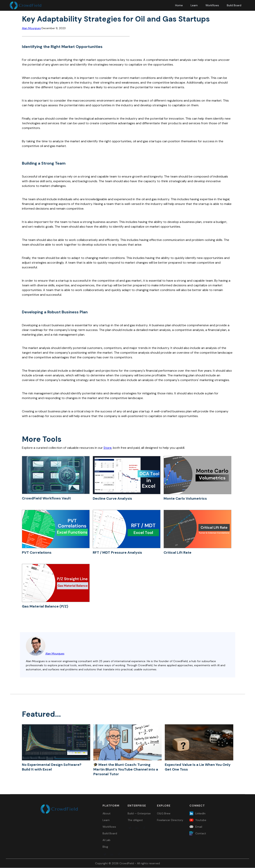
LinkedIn (200, 813)
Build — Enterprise (139, 813)
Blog (105, 847)
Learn (194, 5)
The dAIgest (135, 820)
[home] (25, 5)
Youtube (201, 820)
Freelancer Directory (170, 820)
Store (108, 448)
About (107, 813)
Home (179, 5)
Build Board (234, 5)
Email (199, 827)
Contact (201, 833)
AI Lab (106, 840)
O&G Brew (164, 813)
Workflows (212, 5)
